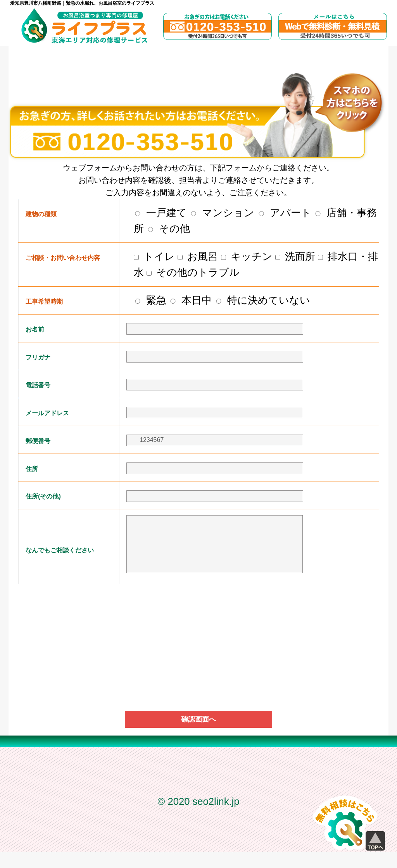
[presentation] (198, 618)
